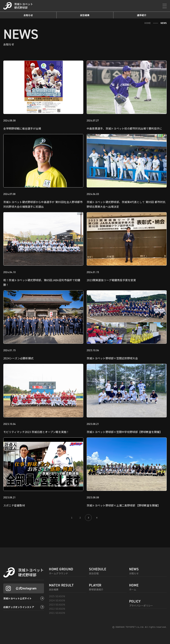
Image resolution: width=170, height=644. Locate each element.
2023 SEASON (57, 605)
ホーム (148, 587)
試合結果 (85, 15)
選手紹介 (142, 15)
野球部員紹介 (108, 587)
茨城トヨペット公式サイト (18, 598)
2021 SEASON (57, 613)
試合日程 (108, 571)
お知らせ (28, 15)
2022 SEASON (57, 609)
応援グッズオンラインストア (19, 607)
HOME (148, 23)
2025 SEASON (57, 596)
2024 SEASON (57, 600)
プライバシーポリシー (148, 603)
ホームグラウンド (68, 571)
